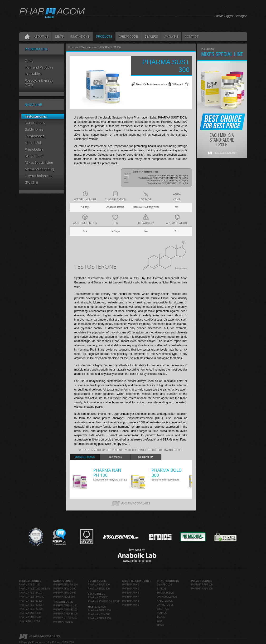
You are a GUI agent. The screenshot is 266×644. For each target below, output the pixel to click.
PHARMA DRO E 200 (99, 618)
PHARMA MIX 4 (131, 597)
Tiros (160, 621)
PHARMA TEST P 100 (31, 593)
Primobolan (34, 150)
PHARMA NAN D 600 (65, 593)
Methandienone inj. (40, 169)
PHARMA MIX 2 (131, 589)
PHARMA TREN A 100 (65, 606)
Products (104, 37)
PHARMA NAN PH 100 (66, 585)
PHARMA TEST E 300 (31, 601)
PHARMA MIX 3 (131, 593)
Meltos (160, 625)
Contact (192, 37)
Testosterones (36, 116)
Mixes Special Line (39, 163)
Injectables (33, 74)
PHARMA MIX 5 (131, 601)
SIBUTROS (163, 609)
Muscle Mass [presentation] (85, 457)
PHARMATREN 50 (63, 622)
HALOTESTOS (165, 601)
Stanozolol (33, 143)
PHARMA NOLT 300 (64, 597)
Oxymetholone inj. (39, 176)
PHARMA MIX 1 (131, 585)
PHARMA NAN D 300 (65, 589)
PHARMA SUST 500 (30, 617)
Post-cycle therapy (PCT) (39, 83)
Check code (128, 37)
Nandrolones (35, 123)
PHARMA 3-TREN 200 (65, 618)
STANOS (162, 589)
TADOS (161, 617)
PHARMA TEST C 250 (31, 609)
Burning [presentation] (116, 457)
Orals (29, 61)
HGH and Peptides (39, 67)
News (59, 37)
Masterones (34, 156)
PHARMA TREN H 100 (66, 614)
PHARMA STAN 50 (98, 597)
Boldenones (34, 130)
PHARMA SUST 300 (30, 613)
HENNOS (162, 613)
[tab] (85, 457)
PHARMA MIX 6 (131, 605)
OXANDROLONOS (167, 597)
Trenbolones (35, 136)
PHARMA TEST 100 (30, 585)
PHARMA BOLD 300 (99, 585)
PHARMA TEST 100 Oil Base (34, 589)
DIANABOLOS (165, 585)
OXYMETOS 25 (165, 605)
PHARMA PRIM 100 (202, 585)
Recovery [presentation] (146, 457)
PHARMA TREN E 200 (65, 610)
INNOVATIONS (80, 37)
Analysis (171, 37)
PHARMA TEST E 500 (31, 605)
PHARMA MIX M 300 (99, 614)
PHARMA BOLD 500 (99, 589)
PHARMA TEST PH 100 (32, 597)
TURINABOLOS (165, 593)
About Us (41, 37)
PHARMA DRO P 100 (99, 610)
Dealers (151, 37)
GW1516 (31, 183)
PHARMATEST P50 (29, 621)
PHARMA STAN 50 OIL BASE (104, 602)
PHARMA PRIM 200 (202, 589)
